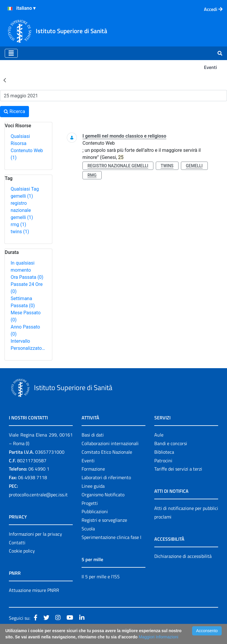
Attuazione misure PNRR (34, 590)
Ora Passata (27, 277)
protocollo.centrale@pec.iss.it (38, 495)
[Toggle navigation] (11, 53)
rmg (18, 224)
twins (20, 232)
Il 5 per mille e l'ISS (101, 577)
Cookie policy (22, 551)
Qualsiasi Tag (25, 189)
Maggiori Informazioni (158, 637)
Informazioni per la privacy (35, 534)
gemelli (22, 196)
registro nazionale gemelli (22, 210)
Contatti (17, 542)
